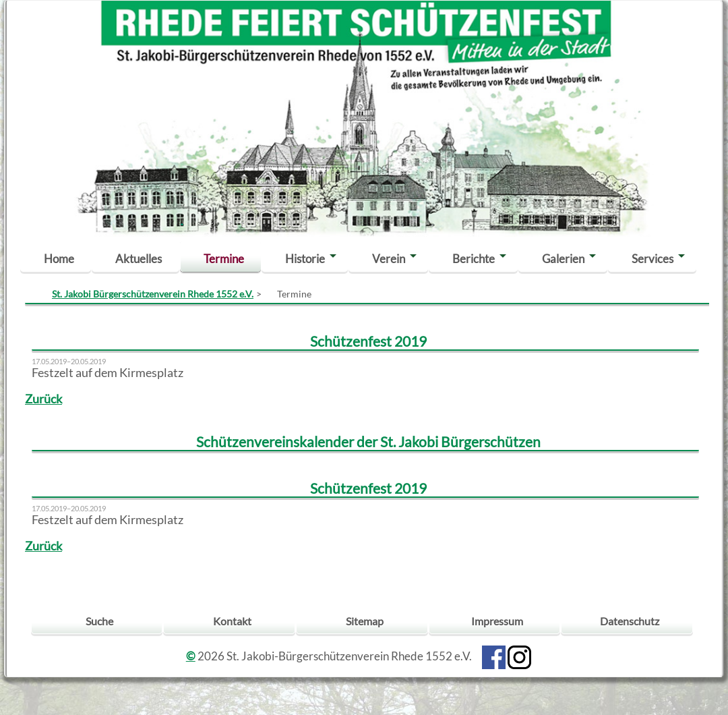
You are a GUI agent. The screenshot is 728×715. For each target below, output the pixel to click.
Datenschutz (630, 621)
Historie (305, 259)
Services (653, 259)
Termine (224, 259)
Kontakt (232, 621)
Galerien (563, 259)
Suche (99, 621)
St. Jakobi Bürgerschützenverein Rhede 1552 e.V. (153, 294)
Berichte (474, 259)
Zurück (43, 399)
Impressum (497, 621)
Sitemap (365, 621)
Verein (389, 259)
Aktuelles (139, 259)
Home (59, 259)
